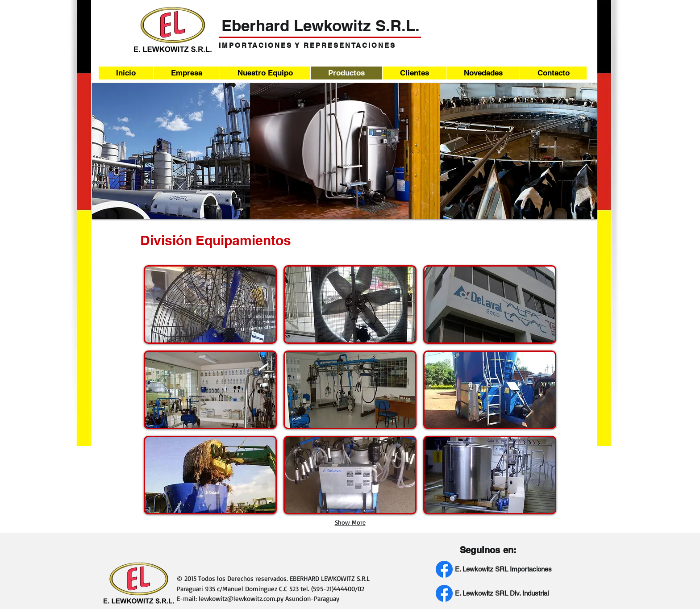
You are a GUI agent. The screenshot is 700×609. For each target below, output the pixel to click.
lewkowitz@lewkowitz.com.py (241, 599)
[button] (210, 304)
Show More (350, 522)
